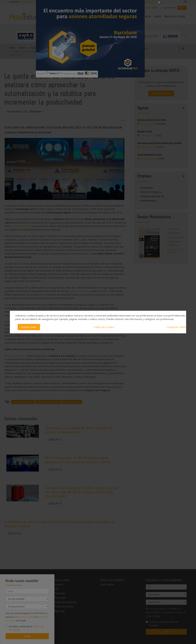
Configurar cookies (177, 327)
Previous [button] (11, 36)
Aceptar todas (29, 327)
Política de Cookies (104, 327)
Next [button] (185, 36)
